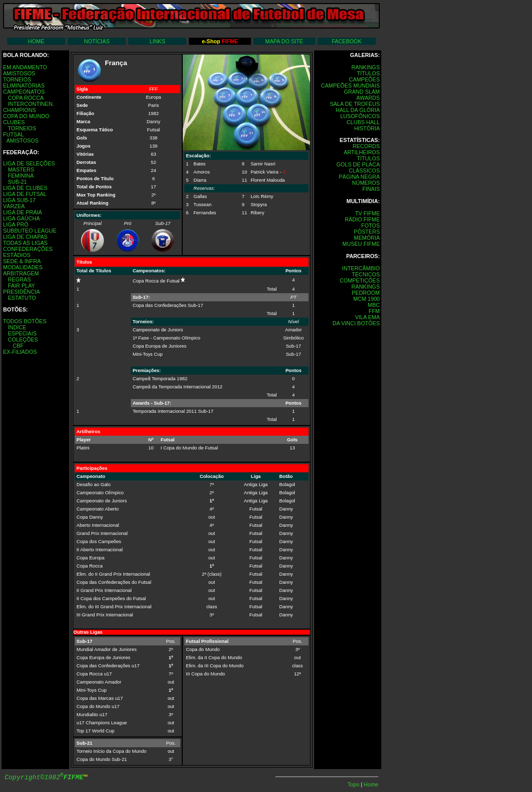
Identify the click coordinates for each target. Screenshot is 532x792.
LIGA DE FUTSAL (25, 194)
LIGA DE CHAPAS (25, 237)
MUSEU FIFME (361, 244)
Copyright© (44, 777)
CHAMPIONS (20, 110)
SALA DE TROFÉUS (355, 104)
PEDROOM (366, 293)
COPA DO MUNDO (26, 116)
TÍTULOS (368, 73)
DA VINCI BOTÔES (356, 323)
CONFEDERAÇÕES (28, 249)
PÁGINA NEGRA (359, 177)
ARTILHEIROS (362, 152)
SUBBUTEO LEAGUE (30, 231)
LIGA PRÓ (16, 224)
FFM (374, 311)
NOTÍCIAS (97, 41)
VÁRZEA (14, 206)
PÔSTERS (367, 232)
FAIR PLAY (21, 286)
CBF (18, 346)
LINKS (158, 41)
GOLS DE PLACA (358, 164)
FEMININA (21, 176)
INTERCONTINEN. (31, 104)
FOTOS (370, 225)
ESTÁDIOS (17, 255)
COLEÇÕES (23, 340)
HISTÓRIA (367, 128)
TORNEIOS (17, 79)
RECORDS (366, 146)
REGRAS (19, 279)
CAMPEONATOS (24, 92)
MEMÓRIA (367, 238)
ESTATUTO (22, 298)
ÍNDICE (17, 327)
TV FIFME (367, 213)
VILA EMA (367, 317)
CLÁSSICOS (364, 171)
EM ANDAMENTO (25, 67)
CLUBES (14, 122)
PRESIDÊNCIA (21, 292)
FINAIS (371, 189)
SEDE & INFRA (22, 261)
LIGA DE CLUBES (25, 188)
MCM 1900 (367, 299)
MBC (374, 305)
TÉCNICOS (366, 274)
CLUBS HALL (363, 122)
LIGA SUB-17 (19, 200)
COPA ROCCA (25, 98)
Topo (354, 784)
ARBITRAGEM (21, 273)
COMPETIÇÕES (360, 280)
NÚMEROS (366, 183)
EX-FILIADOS (20, 352)
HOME (36, 41)
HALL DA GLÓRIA (358, 110)
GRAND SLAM (362, 92)
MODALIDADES (23, 267)
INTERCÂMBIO (361, 268)
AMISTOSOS (19, 73)
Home (371, 784)
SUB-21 (17, 182)
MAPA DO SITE (284, 41)
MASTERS (21, 169)
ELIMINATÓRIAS (24, 86)
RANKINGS (366, 67)
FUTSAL (13, 134)
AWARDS (368, 98)
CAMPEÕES (365, 79)
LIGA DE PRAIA (22, 212)
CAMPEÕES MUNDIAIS (351, 86)
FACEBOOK (347, 41)
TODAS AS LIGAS (25, 243)
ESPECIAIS (22, 333)
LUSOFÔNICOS (360, 116)
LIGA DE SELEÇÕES (29, 163)
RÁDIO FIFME (362, 219)
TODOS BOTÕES (25, 321)
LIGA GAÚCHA (21, 218)
